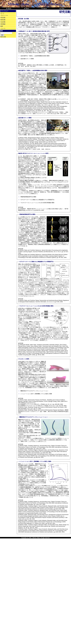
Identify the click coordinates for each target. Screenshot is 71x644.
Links (63, 8)
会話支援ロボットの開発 (27, 59)
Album (45, 8)
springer (27, 403)
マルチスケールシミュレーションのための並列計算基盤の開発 (37, 203)
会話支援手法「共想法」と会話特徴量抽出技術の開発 (35, 56)
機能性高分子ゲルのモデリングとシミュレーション (34, 391)
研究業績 (3, 24)
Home (9, 8)
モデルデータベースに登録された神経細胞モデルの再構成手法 (37, 200)
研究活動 (3, 18)
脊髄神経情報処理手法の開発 (28, 197)
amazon (35, 101)
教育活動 (3, 20)
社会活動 (3, 22)
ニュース (3, 28)
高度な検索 (3, 37)
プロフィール (4, 15)
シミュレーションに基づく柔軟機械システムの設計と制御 (36, 394)
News (27, 8)
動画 (2, 26)
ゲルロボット (46, 27)
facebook (40, 101)
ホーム (2, 13)
